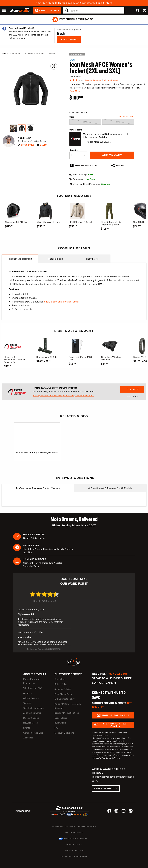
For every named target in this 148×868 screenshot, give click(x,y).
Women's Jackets (35, 53)
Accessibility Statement (74, 854)
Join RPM (28, 552)
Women (16, 53)
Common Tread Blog (33, 730)
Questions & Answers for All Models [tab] (110, 488)
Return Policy (61, 682)
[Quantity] (78, 155)
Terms (109, 755)
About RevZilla (35, 672)
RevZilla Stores (31, 720)
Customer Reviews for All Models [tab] (38, 488)
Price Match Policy (63, 692)
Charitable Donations (33, 706)
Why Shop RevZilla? (33, 686)
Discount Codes (31, 715)
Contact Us (60, 677)
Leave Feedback (106, 786)
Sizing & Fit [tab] (92, 259)
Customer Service (68, 672)
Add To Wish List (86, 165)
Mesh (52, 53)
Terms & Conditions (74, 848)
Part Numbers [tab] (56, 259)
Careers (27, 700)
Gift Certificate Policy (64, 697)
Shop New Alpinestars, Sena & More (89, 3)
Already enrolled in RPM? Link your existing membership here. (63, 396)
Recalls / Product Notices (67, 711)
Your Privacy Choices (75, 836)
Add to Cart (112, 155)
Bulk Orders (60, 720)
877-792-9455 (28, 145)
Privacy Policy (74, 842)
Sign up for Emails (116, 713)
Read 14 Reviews (93, 80)
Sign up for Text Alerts (115, 722)
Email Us (44, 145)
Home (5, 53)
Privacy (116, 755)
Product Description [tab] (20, 259)
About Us (28, 691)
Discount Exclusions (64, 730)
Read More (75, 91)
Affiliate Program (31, 696)
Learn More (132, 396)
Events (27, 725)
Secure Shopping (74, 830)
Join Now (132, 389)
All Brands (28, 735)
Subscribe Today (31, 566)
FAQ (57, 725)
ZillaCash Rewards (32, 711)
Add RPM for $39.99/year (99, 142)
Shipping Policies (63, 687)
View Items (69, 39)
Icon (72, 60)
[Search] (94, 10)
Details (103, 137)
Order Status (61, 715)
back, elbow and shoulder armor (62, 302)
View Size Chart (127, 117)
